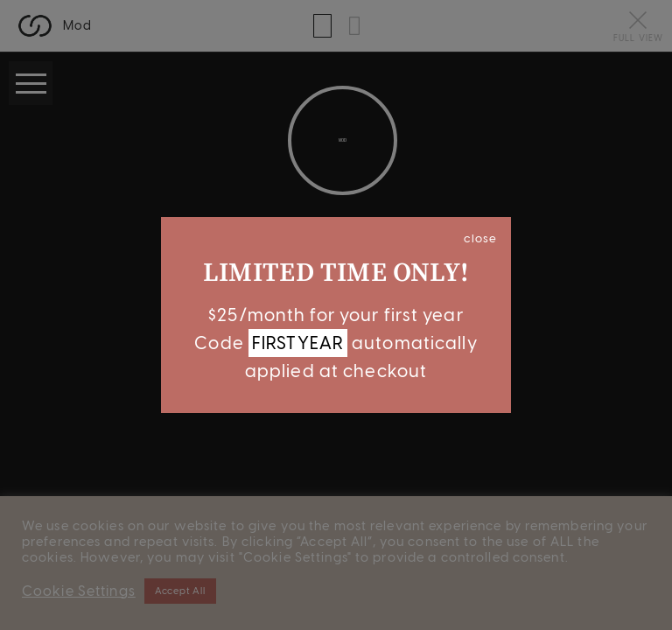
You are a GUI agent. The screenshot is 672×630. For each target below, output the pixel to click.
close (480, 238)
